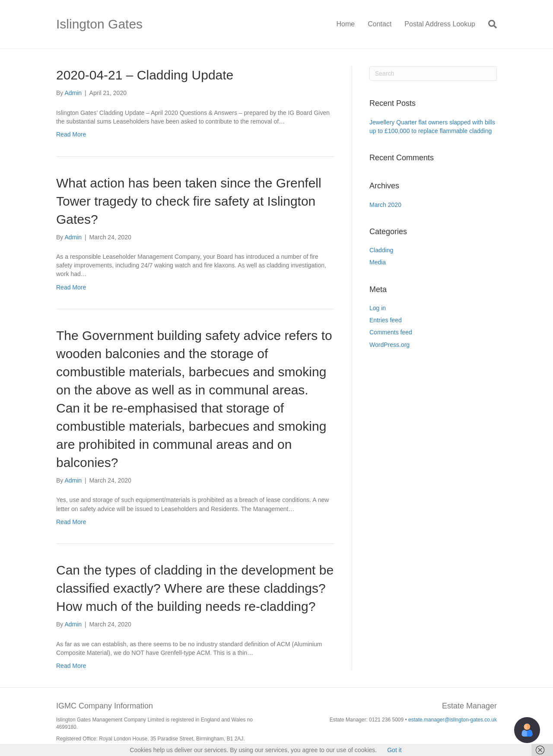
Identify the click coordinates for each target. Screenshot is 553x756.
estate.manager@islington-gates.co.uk (453, 720)
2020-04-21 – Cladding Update (145, 75)
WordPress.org (389, 345)
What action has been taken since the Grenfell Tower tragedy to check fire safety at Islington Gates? (189, 201)
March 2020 (385, 205)
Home (346, 24)
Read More (71, 134)
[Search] (489, 24)
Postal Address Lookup (440, 24)
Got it (394, 750)
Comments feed (391, 332)
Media (378, 262)
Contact (380, 24)
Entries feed (386, 320)
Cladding (381, 250)
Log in (378, 308)
